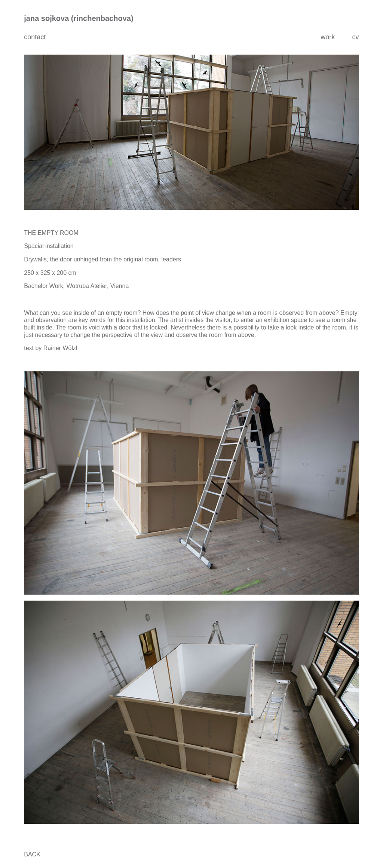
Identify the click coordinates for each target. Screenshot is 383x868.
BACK (32, 854)
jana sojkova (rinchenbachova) (79, 18)
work (328, 37)
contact (35, 37)
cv (355, 37)
